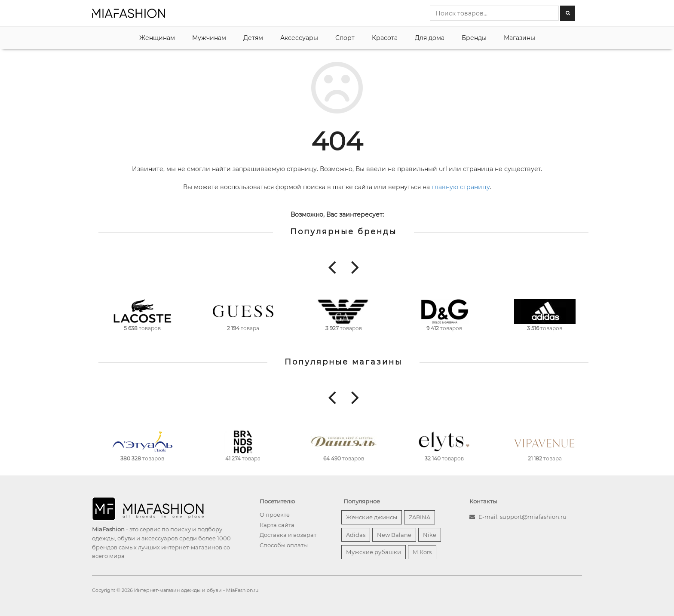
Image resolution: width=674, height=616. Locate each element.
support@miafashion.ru (533, 517)
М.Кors (422, 552)
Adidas (356, 535)
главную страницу (461, 187)
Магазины (519, 38)
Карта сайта (277, 525)
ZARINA (420, 517)
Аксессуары (299, 38)
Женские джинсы (372, 517)
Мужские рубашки (374, 552)
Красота (385, 38)
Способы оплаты (284, 545)
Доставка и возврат (288, 535)
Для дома (430, 38)
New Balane (394, 535)
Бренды (474, 38)
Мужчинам (209, 38)
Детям (253, 38)
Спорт (345, 38)
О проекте (275, 515)
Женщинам (157, 38)
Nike (430, 535)
